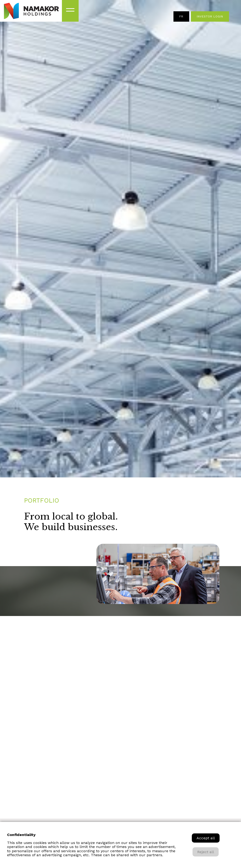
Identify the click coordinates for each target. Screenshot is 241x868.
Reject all (206, 852)
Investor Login (210, 16)
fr (181, 16)
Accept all (206, 838)
